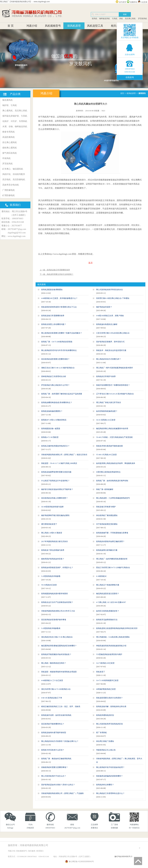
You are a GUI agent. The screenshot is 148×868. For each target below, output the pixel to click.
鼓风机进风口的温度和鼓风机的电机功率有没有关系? (117, 628)
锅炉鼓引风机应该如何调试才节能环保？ (57, 489)
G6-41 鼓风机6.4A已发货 (106, 420)
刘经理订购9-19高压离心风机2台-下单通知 (113, 298)
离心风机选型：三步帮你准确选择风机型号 (113, 498)
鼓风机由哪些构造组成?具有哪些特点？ (57, 402)
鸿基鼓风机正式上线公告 (106, 750)
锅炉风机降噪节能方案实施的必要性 (55, 515)
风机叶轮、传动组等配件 (14, 174)
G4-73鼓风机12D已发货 (105, 663)
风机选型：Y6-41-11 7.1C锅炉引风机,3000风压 (59, 463)
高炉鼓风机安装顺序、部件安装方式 (110, 342)
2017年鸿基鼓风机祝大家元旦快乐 (55, 541)
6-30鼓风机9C (101, 576)
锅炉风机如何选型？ (104, 307)
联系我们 (40, 851)
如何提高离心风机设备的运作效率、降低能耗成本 (116, 463)
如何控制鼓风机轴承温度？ (107, 411)
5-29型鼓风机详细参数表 (51, 628)
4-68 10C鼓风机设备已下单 (52, 698)
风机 (121, 19)
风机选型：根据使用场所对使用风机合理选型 (59, 672)
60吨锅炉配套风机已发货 (106, 689)
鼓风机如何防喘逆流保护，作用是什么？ (57, 568)
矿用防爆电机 (9, 195)
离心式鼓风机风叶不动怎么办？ (54, 776)
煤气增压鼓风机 (10, 153)
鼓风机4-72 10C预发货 (50, 437)
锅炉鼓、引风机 (10, 105)
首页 (122, 93)
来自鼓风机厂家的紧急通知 (107, 515)
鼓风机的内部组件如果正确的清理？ (110, 541)
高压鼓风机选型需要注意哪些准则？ (55, 359)
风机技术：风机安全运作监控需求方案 (111, 350)
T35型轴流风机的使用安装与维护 (109, 654)
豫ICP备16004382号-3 (123, 857)
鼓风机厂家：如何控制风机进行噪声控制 (112, 481)
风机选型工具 (95, 26)
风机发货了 (101, 672)
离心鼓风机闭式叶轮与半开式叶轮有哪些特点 (59, 350)
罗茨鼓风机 (142, 19)
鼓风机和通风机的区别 (105, 715)
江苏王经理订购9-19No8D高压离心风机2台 (113, 333)
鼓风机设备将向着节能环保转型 (54, 733)
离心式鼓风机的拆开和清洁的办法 (109, 290)
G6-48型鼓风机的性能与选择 (52, 507)
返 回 (90, 263)
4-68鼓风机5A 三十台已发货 (52, 680)
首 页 (11, 26)
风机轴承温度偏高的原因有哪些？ (109, 776)
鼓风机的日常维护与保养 (106, 376)
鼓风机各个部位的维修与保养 (53, 550)
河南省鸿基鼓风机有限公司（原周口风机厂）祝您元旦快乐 (64, 455)
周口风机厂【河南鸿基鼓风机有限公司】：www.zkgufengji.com (25, 2)
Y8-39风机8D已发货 (49, 585)
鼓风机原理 (74, 26)
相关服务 (116, 26)
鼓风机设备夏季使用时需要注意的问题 (56, 472)
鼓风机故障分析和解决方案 (107, 550)
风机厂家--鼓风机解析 (105, 489)
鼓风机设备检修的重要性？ (52, 411)
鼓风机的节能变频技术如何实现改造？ (56, 654)
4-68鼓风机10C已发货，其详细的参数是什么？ (59, 298)
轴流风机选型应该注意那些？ (108, 594)
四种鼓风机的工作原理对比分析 (54, 376)
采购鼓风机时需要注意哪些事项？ (55, 767)
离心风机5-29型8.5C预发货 (52, 533)
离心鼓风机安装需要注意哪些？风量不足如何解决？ (62, 333)
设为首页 (123, 2)
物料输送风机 (105, 19)
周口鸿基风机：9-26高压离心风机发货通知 (113, 637)
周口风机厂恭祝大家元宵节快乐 (109, 402)
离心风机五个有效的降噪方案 (108, 585)
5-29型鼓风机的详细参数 (51, 576)
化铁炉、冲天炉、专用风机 (15, 121)
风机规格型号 (53, 26)
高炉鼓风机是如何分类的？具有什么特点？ (58, 785)
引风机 (115, 19)
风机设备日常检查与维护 (106, 507)
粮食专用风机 (9, 132)
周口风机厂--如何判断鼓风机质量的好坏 (112, 559)
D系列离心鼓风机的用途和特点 (108, 472)
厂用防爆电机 (9, 190)
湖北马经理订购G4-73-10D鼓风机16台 (56, 689)
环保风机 (6, 158)
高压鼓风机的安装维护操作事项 (54, 620)
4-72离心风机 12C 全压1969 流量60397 (111, 602)
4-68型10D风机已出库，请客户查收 (110, 316)
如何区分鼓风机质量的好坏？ (108, 611)
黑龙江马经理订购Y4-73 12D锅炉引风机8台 (113, 568)
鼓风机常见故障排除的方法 (107, 620)
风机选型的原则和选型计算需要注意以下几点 (59, 307)
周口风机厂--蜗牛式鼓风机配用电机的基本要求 (114, 368)
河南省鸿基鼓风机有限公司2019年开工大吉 (58, 611)
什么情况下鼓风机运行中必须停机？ (55, 481)
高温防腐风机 (9, 137)
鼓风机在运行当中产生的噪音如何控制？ (57, 602)
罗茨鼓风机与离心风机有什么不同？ (55, 385)
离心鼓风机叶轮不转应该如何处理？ (110, 767)
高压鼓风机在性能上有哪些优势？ (55, 498)
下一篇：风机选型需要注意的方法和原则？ (57, 274)
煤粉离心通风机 (10, 148)
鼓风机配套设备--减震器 (51, 429)
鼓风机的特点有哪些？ (105, 785)
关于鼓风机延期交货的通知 (107, 524)
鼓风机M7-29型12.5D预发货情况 (54, 420)
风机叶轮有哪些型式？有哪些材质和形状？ (113, 385)
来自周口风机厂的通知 (105, 741)
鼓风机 (95, 19)
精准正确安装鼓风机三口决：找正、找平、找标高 (61, 707)
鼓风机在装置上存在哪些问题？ (54, 324)
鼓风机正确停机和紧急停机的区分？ (55, 446)
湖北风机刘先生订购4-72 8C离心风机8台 (57, 637)
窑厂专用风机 (101, 733)
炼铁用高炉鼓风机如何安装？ (53, 559)
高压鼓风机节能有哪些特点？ (53, 724)
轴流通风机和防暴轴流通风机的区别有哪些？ (59, 646)
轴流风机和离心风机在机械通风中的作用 (112, 429)
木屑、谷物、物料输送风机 (15, 127)
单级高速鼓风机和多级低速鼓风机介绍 (111, 646)
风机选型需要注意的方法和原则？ (109, 698)
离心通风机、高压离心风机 (15, 111)
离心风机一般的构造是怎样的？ (54, 663)
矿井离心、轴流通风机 (13, 169)
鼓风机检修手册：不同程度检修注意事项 (112, 533)
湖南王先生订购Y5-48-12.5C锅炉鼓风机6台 (58, 368)
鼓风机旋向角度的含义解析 (107, 324)
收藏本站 (134, 2)
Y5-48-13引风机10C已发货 (106, 455)
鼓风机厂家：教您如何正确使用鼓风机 (56, 759)
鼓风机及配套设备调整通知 (52, 290)
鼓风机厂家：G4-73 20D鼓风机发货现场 (57, 342)
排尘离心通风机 (10, 142)
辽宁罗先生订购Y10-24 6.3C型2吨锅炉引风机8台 (115, 394)
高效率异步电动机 (11, 185)
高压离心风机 (130, 19)
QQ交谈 (144, 2)
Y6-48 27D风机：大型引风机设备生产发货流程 (114, 437)
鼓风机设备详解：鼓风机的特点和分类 (111, 707)
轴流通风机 (8, 100)
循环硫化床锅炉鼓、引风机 (15, 116)
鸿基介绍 (32, 26)
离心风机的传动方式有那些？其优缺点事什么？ (60, 741)
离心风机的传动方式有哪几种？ (109, 359)
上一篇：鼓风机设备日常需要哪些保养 (55, 270)
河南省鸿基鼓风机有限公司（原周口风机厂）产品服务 (62, 793)
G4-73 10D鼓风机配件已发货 (107, 680)
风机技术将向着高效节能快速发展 (109, 446)
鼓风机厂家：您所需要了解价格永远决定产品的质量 (62, 394)
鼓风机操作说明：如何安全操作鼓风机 (56, 715)
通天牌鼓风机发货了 (49, 524)
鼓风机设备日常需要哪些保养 (53, 316)
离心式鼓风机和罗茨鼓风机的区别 (109, 724)
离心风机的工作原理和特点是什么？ (110, 793)
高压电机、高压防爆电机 (14, 180)
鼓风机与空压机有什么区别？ (53, 750)
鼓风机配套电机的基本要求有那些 (55, 594)
